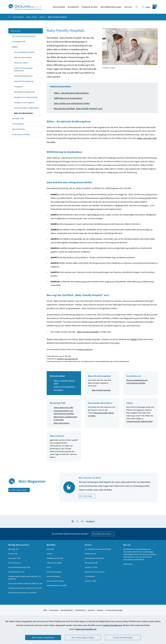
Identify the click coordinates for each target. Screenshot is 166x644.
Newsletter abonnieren (103, 534)
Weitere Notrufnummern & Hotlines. (23, 593)
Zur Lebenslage (87, 496)
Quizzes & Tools (91, 568)
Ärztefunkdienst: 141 (16, 572)
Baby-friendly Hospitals (23, 114)
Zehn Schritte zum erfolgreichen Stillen (72, 104)
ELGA (49, 568)
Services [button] (128, 7)
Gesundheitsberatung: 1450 (19, 568)
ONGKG (134, 340)
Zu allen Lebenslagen (19, 490)
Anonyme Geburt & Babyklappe (26, 108)
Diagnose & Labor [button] (90, 7)
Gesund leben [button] (59, 7)
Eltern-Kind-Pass (18, 129)
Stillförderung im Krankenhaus (68, 98)
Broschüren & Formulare (95, 572)
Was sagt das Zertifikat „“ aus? (78, 109)
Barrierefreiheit (67, 611)
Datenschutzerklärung (86, 629)
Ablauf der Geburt (21, 63)
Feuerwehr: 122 (14, 559)
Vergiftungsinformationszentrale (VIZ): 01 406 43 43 (25, 578)
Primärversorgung (54, 572)
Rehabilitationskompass (95, 559)
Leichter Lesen (91, 581)
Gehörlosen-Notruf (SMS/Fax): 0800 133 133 (25, 584)
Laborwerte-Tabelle (54, 563)
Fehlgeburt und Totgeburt (24, 103)
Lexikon (50, 554)
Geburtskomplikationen (23, 76)
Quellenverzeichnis (85, 350)
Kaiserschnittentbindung (24, 82)
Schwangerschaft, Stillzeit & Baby (139, 422)
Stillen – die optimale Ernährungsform (71, 93)
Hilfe (45, 611)
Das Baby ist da (18, 119)
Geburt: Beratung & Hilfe (63, 408)
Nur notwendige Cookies (83, 638)
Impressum (54, 611)
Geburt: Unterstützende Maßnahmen (23, 70)
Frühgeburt (19, 87)
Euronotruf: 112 (15, 563)
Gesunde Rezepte (54, 577)
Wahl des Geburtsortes (23, 58)
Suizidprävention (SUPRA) (57, 586)
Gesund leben (18, 17)
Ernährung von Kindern (21, 135)
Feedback (90, 522)
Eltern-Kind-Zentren (62, 423)
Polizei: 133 (13, 554)
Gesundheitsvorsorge (55, 581)
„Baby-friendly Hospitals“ (88, 332)
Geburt (42, 17)
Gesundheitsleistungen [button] (111, 7)
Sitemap (100, 611)
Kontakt (91, 611)
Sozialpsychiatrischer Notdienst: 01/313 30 (25, 588)
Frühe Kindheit (18, 124)
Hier (51, 440)
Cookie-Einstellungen (112, 625)
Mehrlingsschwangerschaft (24, 92)
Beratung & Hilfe (91, 563)
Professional (90, 577)
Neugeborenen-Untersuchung (26, 98)
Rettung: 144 (13, 550)
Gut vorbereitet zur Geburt (24, 52)
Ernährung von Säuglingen (64, 387)
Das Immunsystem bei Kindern (24, 37)
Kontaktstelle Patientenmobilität (98, 550)
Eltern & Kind (32, 17)
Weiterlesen (128, 564)
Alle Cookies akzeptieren (43, 638)
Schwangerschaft (19, 42)
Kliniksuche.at (90, 554)
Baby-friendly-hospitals (101, 390)
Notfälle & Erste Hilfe (55, 559)
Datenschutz (80, 611)
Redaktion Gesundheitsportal (67, 359)
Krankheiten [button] (73, 7)
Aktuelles (50, 550)
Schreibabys (58, 390)
